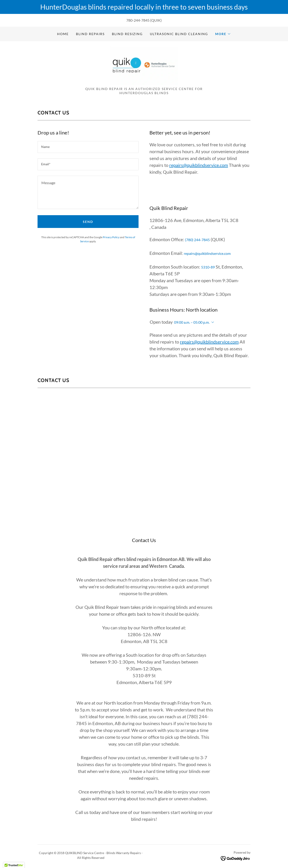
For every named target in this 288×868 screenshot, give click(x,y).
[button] (223, 34)
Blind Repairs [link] (90, 34)
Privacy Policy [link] (111, 237)
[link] (144, 65)
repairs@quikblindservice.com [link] (207, 253)
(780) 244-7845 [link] (197, 240)
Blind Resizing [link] (127, 34)
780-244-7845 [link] (138, 20)
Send (88, 222)
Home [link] (63, 34)
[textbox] (88, 147)
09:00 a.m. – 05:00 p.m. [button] (192, 322)
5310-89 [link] (208, 267)
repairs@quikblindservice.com (199, 165)
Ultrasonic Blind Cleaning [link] (179, 34)
